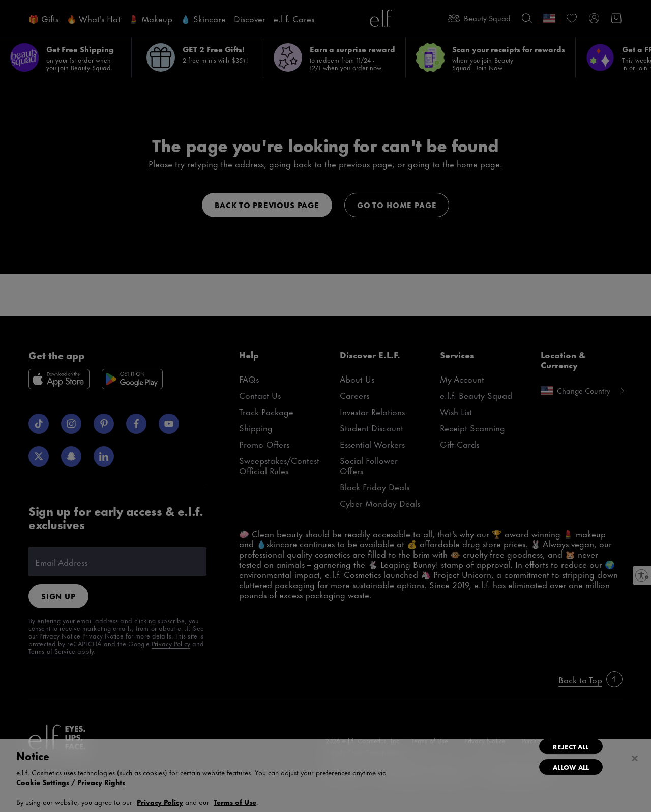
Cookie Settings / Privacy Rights (71, 782)
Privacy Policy (160, 802)
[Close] (635, 759)
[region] (325, 776)
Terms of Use (235, 802)
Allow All (571, 767)
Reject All (571, 746)
